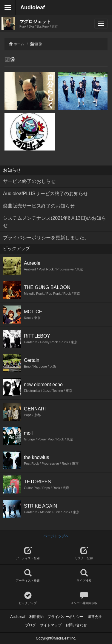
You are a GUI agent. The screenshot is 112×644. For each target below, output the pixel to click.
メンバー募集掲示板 (84, 598)
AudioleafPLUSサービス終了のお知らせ (46, 194)
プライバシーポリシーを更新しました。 (46, 238)
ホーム (19, 44)
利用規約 (36, 617)
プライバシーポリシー (65, 617)
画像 (39, 44)
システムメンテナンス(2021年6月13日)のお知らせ (55, 222)
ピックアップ (28, 598)
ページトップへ (56, 536)
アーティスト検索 (28, 576)
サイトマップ (51, 625)
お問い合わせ (76, 625)
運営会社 (95, 617)
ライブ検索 (84, 576)
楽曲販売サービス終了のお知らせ (39, 206)
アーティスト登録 (28, 553)
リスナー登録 (84, 553)
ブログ (30, 625)
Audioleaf (33, 7)
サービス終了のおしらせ (29, 181)
